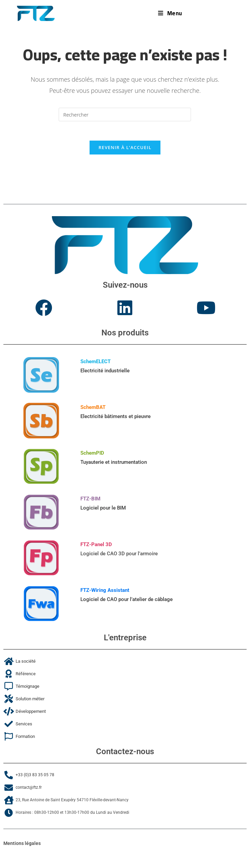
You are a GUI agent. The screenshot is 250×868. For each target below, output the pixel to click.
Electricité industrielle (105, 372)
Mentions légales (22, 845)
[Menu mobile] (170, 13)
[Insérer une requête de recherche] (125, 115)
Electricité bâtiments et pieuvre (116, 418)
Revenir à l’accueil (125, 149)
